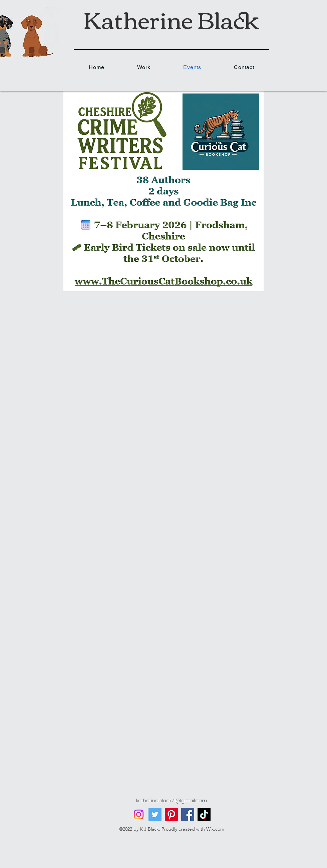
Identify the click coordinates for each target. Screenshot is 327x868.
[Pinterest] (171, 814)
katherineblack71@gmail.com (172, 800)
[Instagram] (139, 814)
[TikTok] (204, 814)
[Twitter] (155, 814)
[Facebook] (188, 814)
